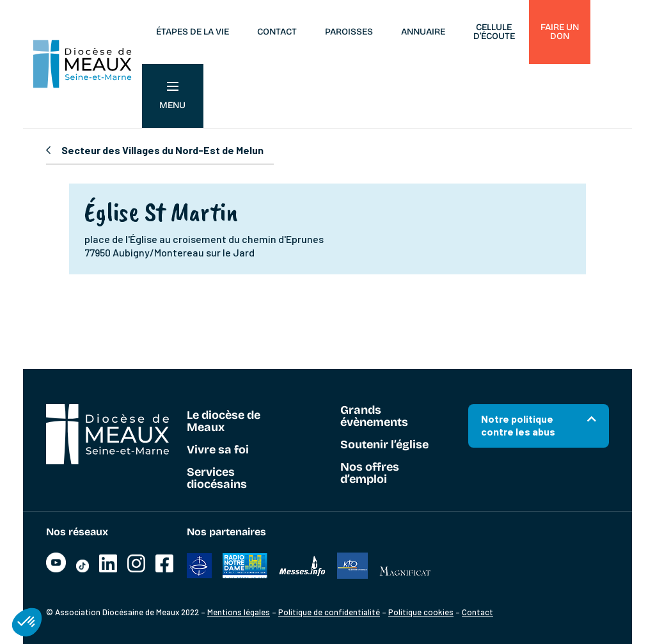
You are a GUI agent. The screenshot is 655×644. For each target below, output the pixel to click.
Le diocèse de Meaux (224, 422)
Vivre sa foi (218, 450)
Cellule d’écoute (494, 32)
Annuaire (423, 32)
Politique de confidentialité (329, 612)
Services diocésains (217, 479)
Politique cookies (421, 612)
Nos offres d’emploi (370, 474)
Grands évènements (374, 417)
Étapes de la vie (193, 32)
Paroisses (349, 32)
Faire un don (560, 32)
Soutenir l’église (384, 445)
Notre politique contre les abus (518, 425)
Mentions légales (239, 612)
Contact (277, 32)
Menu (172, 96)
